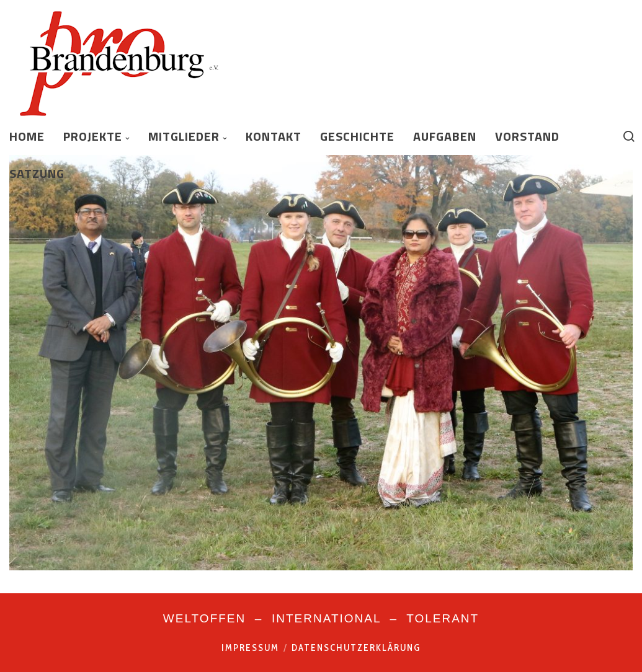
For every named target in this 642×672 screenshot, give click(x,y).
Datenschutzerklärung (356, 648)
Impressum (250, 648)
